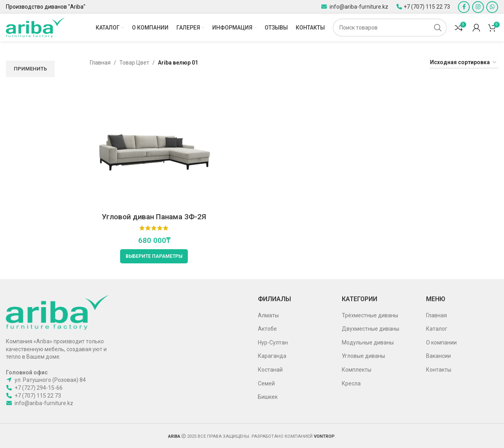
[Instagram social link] (478, 7)
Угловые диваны (363, 356)
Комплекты (357, 370)
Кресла (351, 383)
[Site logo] (35, 27)
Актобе (267, 329)
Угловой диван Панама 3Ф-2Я (154, 217)
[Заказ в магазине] (464, 63)
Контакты (439, 370)
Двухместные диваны (371, 329)
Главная (100, 63)
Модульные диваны (368, 342)
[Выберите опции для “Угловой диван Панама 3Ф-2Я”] (154, 256)
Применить (30, 69)
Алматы (268, 315)
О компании (441, 342)
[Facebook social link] (464, 7)
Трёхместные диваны (370, 315)
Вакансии (438, 356)
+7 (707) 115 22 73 (427, 7)
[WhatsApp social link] (492, 7)
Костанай (270, 370)
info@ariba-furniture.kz (358, 7)
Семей (266, 383)
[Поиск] (390, 28)
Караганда (272, 356)
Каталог (437, 329)
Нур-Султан (273, 342)
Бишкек (268, 397)
